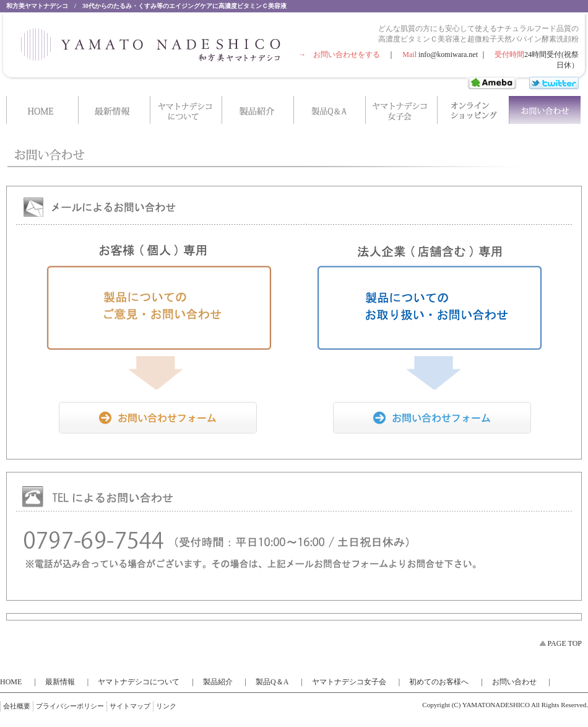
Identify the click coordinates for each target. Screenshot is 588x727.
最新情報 (60, 682)
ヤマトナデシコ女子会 (349, 682)
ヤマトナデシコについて (139, 682)
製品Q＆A (272, 682)
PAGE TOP (565, 643)
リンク (166, 706)
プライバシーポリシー (70, 706)
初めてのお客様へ (439, 682)
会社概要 (17, 706)
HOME (11, 682)
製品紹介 (218, 682)
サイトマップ (130, 706)
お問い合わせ (514, 682)
